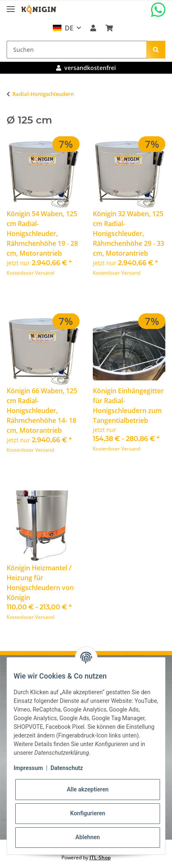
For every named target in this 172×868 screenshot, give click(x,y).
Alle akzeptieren (88, 789)
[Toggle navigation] (11, 6)
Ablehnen (88, 837)
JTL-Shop (100, 857)
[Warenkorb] (109, 28)
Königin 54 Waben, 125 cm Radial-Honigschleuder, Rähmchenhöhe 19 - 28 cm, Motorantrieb (42, 233)
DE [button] (63, 28)
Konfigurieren (88, 813)
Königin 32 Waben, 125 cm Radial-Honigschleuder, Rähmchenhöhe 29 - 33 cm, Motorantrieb (128, 233)
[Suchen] (77, 50)
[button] (93, 28)
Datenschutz (67, 768)
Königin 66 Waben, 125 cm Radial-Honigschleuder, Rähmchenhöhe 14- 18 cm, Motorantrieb (42, 411)
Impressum (28, 768)
